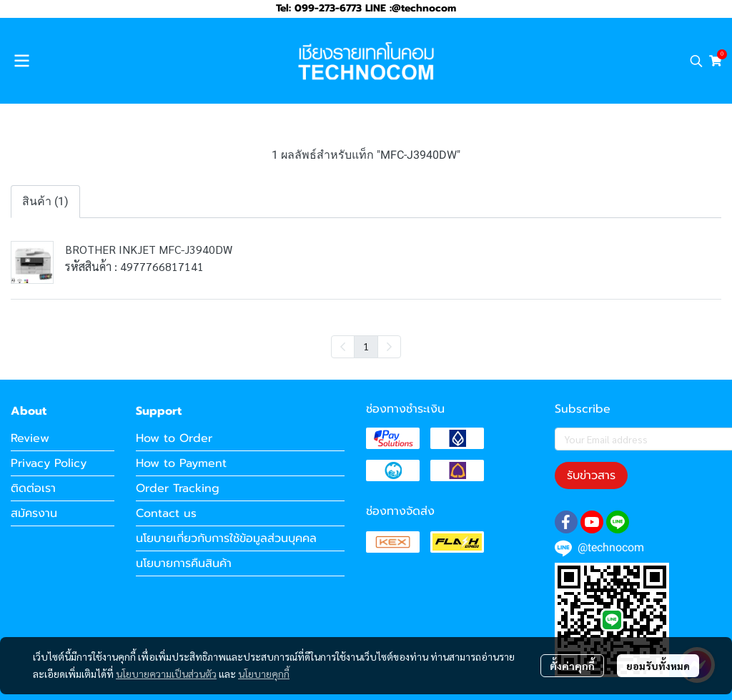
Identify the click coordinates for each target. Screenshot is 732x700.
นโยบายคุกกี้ (264, 674)
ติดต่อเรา (33, 488)
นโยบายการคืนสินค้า (184, 563)
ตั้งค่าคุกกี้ (572, 666)
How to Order (174, 438)
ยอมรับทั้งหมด (658, 666)
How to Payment (181, 463)
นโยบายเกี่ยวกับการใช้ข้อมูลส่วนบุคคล (226, 538)
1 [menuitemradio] (366, 346)
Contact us (166, 513)
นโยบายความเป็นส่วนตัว (166, 674)
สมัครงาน (34, 513)
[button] (696, 61)
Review (30, 438)
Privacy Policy (49, 463)
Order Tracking (178, 488)
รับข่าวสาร (591, 475)
